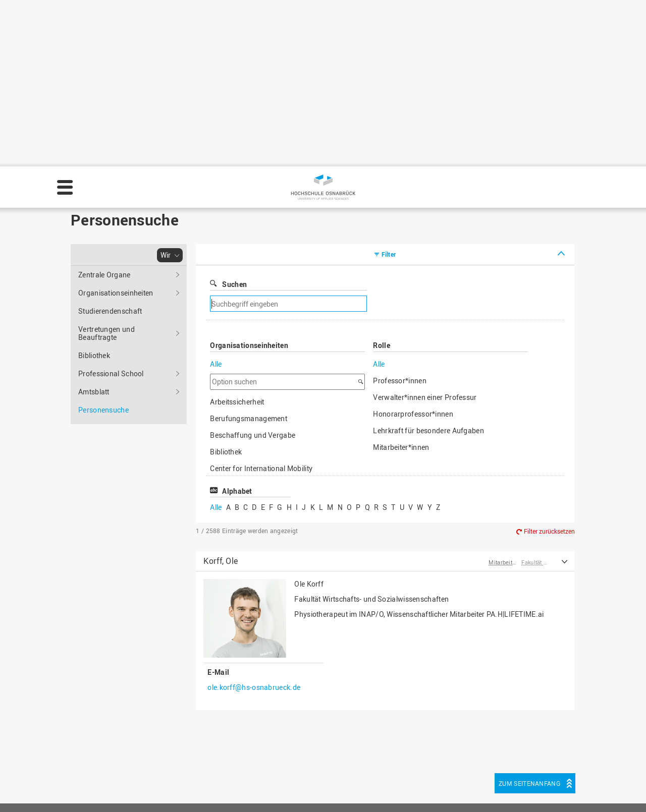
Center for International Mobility (261, 302)
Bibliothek (94, 189)
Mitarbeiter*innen (401, 281)
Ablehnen (551, 789)
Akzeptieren (610, 789)
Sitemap (241, 723)
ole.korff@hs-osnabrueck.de (254, 521)
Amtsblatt (94, 225)
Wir (150, 23)
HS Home (243, 713)
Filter (389, 88)
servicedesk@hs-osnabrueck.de (145, 755)
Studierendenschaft (110, 144)
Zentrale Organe (104, 108)
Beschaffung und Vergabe (253, 269)
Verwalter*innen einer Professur (425, 231)
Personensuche (231, 23)
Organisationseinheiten (116, 126)
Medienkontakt (252, 745)
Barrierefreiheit (252, 755)
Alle (216, 197)
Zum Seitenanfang (529, 617)
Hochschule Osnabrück (104, 23)
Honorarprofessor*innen (413, 247)
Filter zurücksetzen (549, 365)
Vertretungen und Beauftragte (106, 167)
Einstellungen (490, 789)
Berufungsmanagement (249, 252)
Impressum (303, 795)
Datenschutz (354, 795)
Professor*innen (400, 214)
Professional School (111, 207)
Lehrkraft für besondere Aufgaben (428, 264)
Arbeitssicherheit (237, 235)
